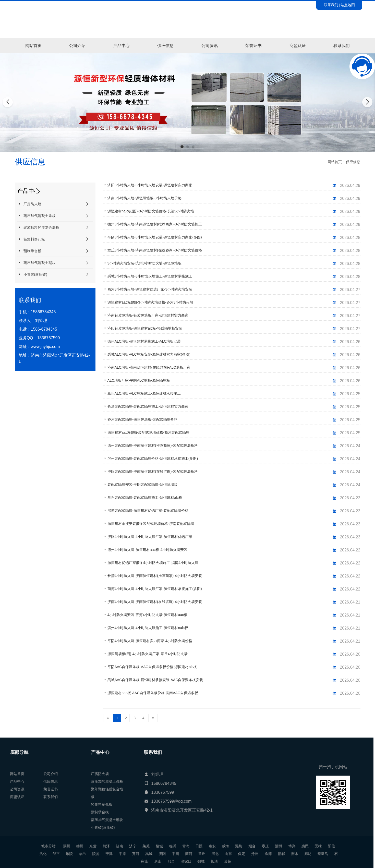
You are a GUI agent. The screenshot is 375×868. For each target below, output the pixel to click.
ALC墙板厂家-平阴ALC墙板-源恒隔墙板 (139, 380)
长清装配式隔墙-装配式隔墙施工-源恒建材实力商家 (148, 406)
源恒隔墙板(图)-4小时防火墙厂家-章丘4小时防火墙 (148, 654)
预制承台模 (29, 251)
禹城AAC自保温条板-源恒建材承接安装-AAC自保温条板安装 (155, 680)
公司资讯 (210, 46)
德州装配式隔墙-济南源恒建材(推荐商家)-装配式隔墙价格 (153, 445)
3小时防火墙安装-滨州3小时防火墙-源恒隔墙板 (145, 263)
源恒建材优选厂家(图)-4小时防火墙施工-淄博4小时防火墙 (153, 563)
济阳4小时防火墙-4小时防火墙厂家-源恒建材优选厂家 (150, 537)
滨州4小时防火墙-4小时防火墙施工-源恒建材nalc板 (148, 628)
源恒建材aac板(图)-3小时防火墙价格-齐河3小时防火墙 (150, 302)
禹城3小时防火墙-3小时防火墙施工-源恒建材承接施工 (150, 276)
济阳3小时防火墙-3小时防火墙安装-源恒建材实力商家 (150, 185)
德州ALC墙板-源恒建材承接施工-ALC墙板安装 (144, 341)
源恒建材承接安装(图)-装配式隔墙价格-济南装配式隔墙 (151, 524)
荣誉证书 (253, 46)
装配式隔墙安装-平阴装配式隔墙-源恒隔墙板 (143, 485)
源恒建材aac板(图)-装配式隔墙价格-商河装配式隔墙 (148, 432)
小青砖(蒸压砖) (32, 274)
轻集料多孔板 (31, 239)
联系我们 (331, 5)
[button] (182, 147)
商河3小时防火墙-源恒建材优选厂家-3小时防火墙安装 (150, 289)
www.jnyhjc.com (45, 347)
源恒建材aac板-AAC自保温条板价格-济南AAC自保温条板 (153, 693)
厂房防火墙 (29, 204)
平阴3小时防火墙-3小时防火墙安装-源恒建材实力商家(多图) (155, 237)
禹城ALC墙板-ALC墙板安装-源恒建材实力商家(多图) (149, 354)
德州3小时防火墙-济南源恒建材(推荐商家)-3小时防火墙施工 (155, 224)
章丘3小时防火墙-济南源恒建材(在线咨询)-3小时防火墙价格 (155, 250)
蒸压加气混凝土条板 (37, 216)
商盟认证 (298, 46)
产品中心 (122, 46)
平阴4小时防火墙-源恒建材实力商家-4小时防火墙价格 (150, 641)
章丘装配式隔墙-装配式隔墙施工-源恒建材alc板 (145, 498)
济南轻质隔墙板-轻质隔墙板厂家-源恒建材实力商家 (148, 315)
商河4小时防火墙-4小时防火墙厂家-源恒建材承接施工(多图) (155, 589)
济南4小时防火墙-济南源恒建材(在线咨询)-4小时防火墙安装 (155, 602)
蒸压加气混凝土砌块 (37, 263)
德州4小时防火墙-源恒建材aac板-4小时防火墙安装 (147, 550)
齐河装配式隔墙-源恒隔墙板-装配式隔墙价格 (143, 419)
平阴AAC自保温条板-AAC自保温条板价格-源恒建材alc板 (152, 667)
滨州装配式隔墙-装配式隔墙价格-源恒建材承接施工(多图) (153, 459)
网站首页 (33, 46)
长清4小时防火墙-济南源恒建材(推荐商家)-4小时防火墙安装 (155, 576)
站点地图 (348, 5)
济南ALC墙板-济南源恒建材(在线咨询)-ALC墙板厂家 (149, 367)
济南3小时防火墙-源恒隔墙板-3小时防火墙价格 (145, 198)
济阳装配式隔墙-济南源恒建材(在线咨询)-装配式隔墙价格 (153, 472)
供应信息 (165, 46)
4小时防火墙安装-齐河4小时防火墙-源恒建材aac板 (147, 615)
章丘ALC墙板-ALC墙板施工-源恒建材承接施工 (144, 393)
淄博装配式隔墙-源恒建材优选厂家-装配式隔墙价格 (148, 511)
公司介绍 (77, 46)
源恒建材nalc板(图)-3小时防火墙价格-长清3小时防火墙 (151, 211)
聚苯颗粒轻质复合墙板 (38, 227)
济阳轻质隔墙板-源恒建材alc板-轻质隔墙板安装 (145, 328)
